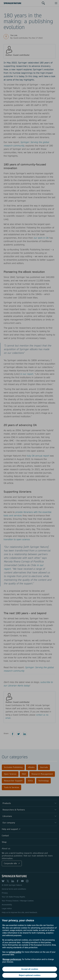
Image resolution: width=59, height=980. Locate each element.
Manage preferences (12, 959)
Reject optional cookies (30, 975)
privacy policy (15, 952)
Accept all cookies (30, 969)
